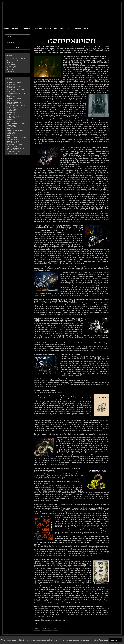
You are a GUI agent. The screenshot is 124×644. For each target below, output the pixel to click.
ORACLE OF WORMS (14, 137)
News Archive (50, 28)
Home (6, 28)
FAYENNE (10, 116)
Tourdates (38, 28)
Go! (17, 48)
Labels (87, 28)
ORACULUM (11, 113)
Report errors (47, 629)
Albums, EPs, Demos (14, 59)
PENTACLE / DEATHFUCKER (16, 93)
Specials (9, 68)
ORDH (9, 134)
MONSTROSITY (12, 145)
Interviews (26, 28)
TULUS (9, 109)
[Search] (17, 36)
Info (94, 28)
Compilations (11, 61)
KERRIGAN (10, 141)
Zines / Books (11, 64)
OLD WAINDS (11, 83)
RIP (61, 28)
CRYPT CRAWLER (13, 148)
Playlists (78, 28)
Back (37, 629)
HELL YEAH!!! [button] (116, 640)
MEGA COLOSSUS (13, 130)
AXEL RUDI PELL (12, 102)
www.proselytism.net (41, 620)
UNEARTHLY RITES (13, 123)
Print (56, 629)
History (69, 28)
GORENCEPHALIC (13, 90)
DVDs (9, 63)
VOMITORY (10, 120)
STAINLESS (10, 152)
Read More (103, 640)
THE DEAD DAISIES (13, 106)
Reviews (15, 28)
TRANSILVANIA (12, 127)
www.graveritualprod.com (56, 620)
